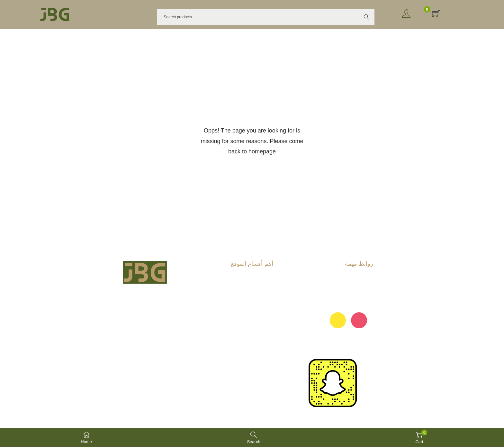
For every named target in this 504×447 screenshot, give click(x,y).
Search (366, 17)
